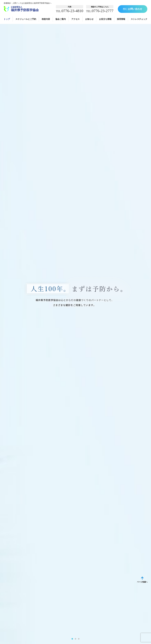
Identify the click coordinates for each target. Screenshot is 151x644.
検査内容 (46, 19)
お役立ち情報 (105, 19)
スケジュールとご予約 (26, 19)
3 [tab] (79, 639)
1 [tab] (72, 639)
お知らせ (89, 19)
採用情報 (121, 19)
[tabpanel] (75, 334)
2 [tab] (75, 639)
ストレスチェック (139, 19)
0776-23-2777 (100, 11)
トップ (7, 19)
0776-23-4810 (70, 11)
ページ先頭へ (142, 582)
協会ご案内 (61, 19)
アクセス (75, 19)
